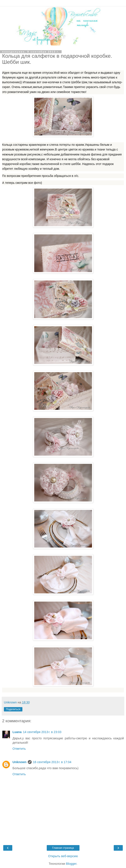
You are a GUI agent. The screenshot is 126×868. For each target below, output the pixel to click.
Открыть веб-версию (63, 856)
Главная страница (63, 848)
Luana (17, 732)
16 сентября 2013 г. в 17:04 (52, 762)
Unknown (19, 762)
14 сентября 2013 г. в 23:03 (42, 732)
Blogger (71, 864)
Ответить (19, 749)
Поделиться (13, 709)
